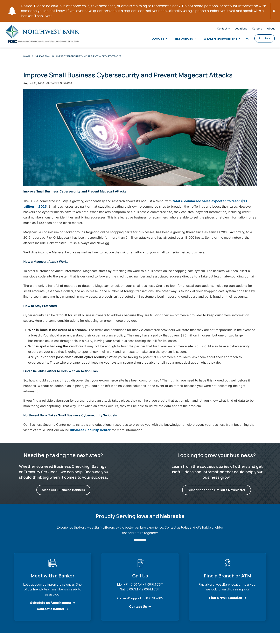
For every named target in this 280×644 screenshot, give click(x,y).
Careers (252, 29)
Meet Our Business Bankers (63, 493)
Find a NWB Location (226, 601)
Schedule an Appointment (51, 606)
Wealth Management (216, 39)
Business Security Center (90, 433)
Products (151, 39)
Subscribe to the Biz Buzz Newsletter (217, 493)
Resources (179, 39)
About (266, 29)
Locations (236, 29)
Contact (217, 29)
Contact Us (138, 609)
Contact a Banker (51, 612)
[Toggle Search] (242, 39)
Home (27, 59)
